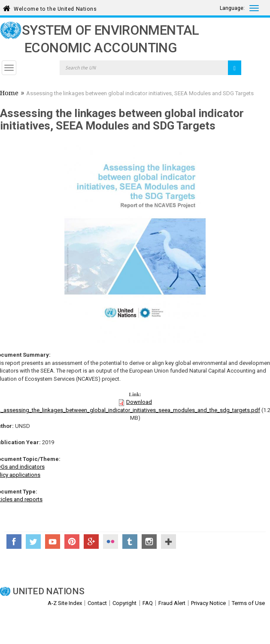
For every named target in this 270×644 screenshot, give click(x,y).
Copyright (124, 603)
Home (9, 94)
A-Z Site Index (65, 603)
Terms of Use (248, 603)
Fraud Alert (172, 603)
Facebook (14, 542)
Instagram (149, 542)
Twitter (33, 542)
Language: (232, 8)
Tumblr (130, 542)
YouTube (53, 542)
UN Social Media (168, 542)
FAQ (148, 603)
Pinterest (72, 542)
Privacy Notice (208, 603)
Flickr (111, 542)
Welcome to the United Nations (55, 8)
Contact (97, 603)
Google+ (91, 542)
